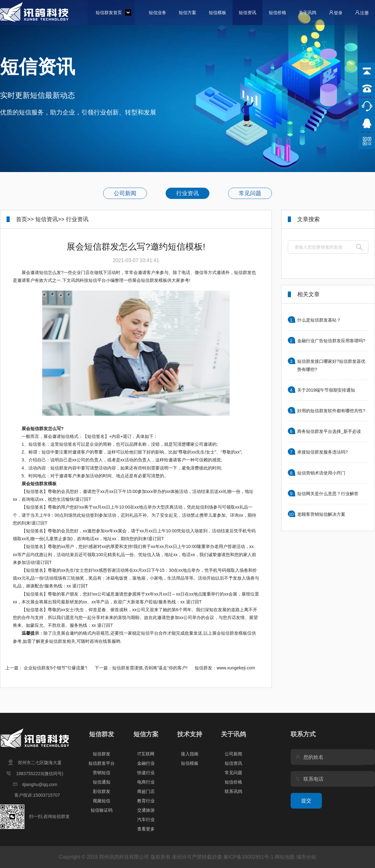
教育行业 (146, 801)
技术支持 (190, 734)
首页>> (25, 219)
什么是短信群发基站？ (319, 320)
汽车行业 (146, 820)
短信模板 (217, 13)
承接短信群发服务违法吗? (322, 452)
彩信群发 (102, 791)
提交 (306, 801)
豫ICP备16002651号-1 (248, 857)
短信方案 (187, 13)
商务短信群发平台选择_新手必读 (329, 431)
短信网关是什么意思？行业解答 (328, 494)
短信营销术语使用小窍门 (321, 473)
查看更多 (146, 829)
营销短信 (102, 773)
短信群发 (102, 734)
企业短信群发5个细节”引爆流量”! (55, 668)
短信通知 (102, 782)
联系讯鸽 (233, 791)
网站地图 (285, 857)
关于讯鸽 (307, 13)
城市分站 (306, 857)
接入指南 (190, 754)
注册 (362, 13)
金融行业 (146, 763)
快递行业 (146, 773)
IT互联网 (146, 754)
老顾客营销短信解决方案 (321, 514)
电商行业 (146, 782)
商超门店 (146, 791)
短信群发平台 (102, 763)
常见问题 (250, 193)
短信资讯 (247, 13)
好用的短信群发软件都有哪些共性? (331, 411)
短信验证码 (102, 810)
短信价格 (277, 13)
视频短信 (102, 801)
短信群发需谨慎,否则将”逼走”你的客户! (150, 668)
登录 (336, 13)
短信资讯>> (50, 219)
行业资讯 (187, 193)
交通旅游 (146, 810)
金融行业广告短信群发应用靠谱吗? (331, 341)
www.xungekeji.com (236, 668)
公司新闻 (125, 193)
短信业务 (157, 13)
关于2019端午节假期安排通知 (326, 390)
